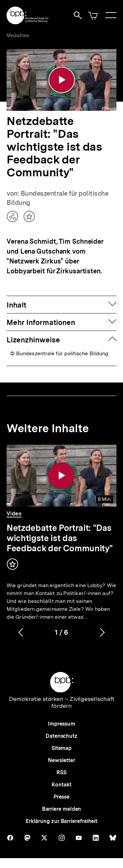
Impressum (61, 724)
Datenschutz (61, 736)
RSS (61, 772)
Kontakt (61, 785)
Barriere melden (62, 809)
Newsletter (61, 760)
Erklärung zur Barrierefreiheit (61, 821)
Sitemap (61, 748)
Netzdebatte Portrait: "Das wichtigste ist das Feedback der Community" (60, 538)
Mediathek (18, 36)
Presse (61, 797)
